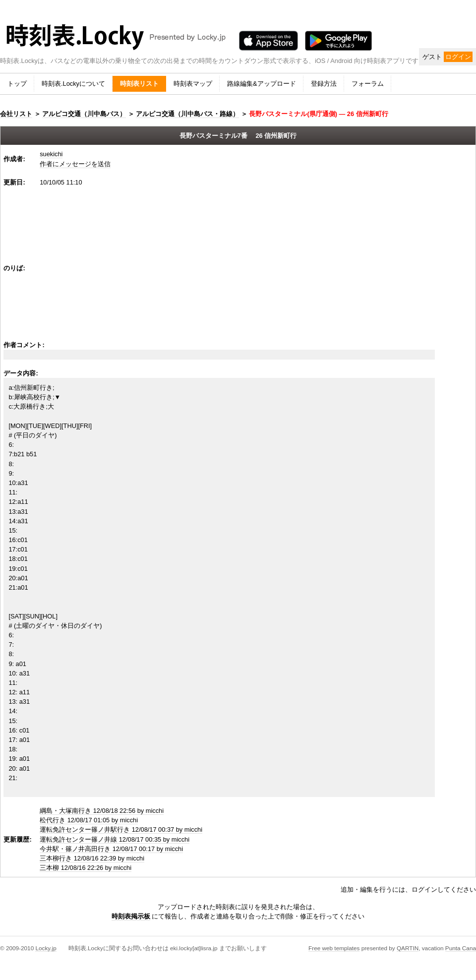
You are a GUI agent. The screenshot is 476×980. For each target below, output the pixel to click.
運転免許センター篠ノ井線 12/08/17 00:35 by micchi (115, 839)
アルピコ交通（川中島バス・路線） (187, 114)
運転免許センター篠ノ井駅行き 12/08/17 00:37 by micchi (121, 829)
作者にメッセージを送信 (75, 164)
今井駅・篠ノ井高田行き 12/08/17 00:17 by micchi (111, 849)
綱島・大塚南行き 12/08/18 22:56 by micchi (102, 811)
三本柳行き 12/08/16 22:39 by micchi (92, 858)
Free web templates (334, 948)
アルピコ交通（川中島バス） (84, 114)
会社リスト (16, 114)
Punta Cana (461, 948)
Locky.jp (46, 948)
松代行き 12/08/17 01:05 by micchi (89, 820)
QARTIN (408, 948)
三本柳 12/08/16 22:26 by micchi (86, 868)
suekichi (51, 154)
